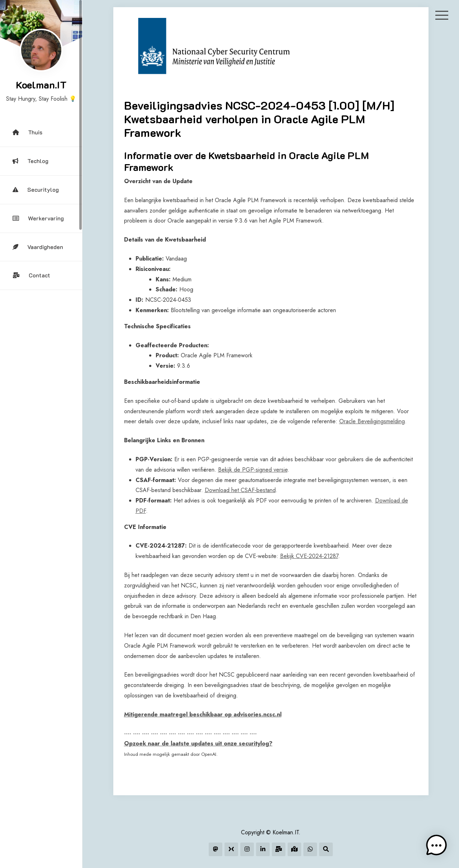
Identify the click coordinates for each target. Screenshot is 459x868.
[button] (437, 846)
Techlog (30, 161)
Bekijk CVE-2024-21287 (309, 556)
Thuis (27, 132)
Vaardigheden (38, 247)
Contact (31, 275)
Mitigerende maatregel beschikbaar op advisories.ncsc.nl (203, 714)
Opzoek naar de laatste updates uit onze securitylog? (198, 743)
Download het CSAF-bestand (240, 490)
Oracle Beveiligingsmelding (372, 421)
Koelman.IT (41, 85)
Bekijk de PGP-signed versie (253, 470)
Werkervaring (38, 218)
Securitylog (36, 189)
